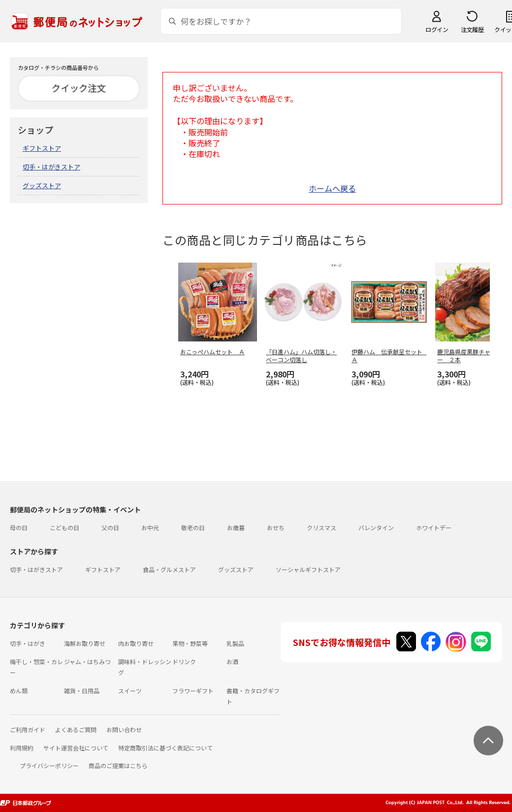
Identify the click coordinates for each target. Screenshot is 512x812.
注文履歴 (472, 29)
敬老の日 (193, 527)
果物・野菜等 (190, 643)
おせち (276, 527)
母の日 (19, 527)
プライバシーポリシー (49, 765)
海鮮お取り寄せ (85, 643)
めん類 (19, 691)
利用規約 (22, 748)
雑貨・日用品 (82, 691)
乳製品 (235, 643)
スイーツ (130, 691)
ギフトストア (42, 148)
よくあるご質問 (76, 729)
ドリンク (184, 661)
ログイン (437, 29)
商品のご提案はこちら (118, 765)
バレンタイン (376, 527)
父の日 (110, 527)
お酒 (232, 661)
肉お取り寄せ (136, 643)
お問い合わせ (124, 729)
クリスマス (321, 527)
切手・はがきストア (51, 167)
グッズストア (42, 186)
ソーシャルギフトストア (308, 569)
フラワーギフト (193, 691)
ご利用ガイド (28, 729)
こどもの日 (64, 527)
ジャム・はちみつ (87, 661)
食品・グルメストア (169, 569)
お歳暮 (236, 527)
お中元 (150, 527)
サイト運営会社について (76, 748)
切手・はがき (28, 643)
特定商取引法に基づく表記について (165, 748)
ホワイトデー (434, 527)
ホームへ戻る (332, 188)
